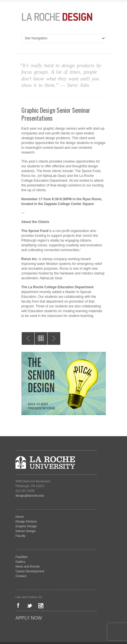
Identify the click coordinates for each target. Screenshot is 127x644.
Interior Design (26, 531)
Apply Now (29, 618)
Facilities (22, 557)
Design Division (26, 521)
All (41, 338)
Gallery (20, 562)
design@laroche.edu (30, 496)
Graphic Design (26, 526)
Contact (21, 576)
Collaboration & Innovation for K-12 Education (54, 338)
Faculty (20, 536)
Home (20, 517)
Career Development (30, 571)
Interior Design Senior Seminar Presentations (28, 338)
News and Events (28, 566)
